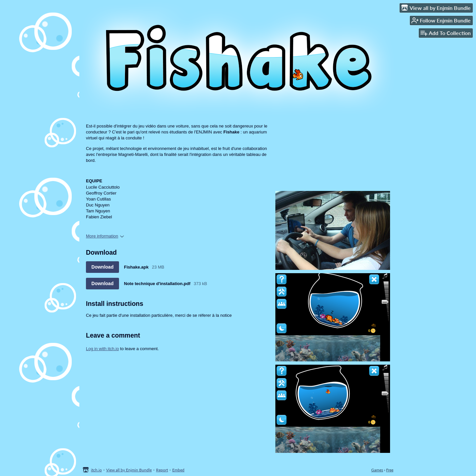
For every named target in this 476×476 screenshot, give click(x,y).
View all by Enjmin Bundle (129, 470)
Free (390, 470)
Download (103, 267)
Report (162, 470)
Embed (178, 470)
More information (105, 236)
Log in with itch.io (102, 349)
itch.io (96, 470)
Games (377, 470)
